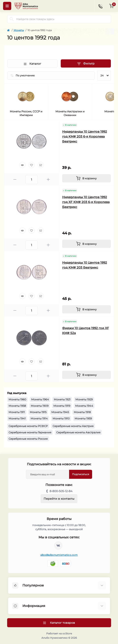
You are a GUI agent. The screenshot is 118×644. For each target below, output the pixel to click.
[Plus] (48, 179)
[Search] (12, 19)
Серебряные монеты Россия (28, 439)
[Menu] (7, 6)
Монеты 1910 (61, 418)
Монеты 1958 (17, 406)
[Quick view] (22, 165)
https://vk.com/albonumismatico (58, 546)
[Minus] (15, 179)
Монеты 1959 (83, 418)
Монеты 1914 (39, 418)
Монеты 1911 (17, 412)
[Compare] (41, 165)
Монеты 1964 (40, 399)
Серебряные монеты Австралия (78, 432)
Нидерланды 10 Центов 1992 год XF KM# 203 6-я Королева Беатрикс (86, 202)
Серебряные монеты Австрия (73, 426)
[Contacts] (100, 6)
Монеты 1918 (82, 412)
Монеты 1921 (62, 399)
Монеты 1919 (62, 406)
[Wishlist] (32, 165)
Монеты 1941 (17, 418)
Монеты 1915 (38, 412)
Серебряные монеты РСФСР (28, 426)
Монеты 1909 (40, 406)
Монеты (19, 30)
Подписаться (81, 474)
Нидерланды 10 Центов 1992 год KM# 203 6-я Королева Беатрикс (85, 136)
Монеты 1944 (84, 406)
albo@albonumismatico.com (59, 555)
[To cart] (87, 178)
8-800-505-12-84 (61, 491)
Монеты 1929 (84, 399)
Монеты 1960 (17, 399)
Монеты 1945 (60, 412)
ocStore (67, 633)
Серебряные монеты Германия (30, 432)
